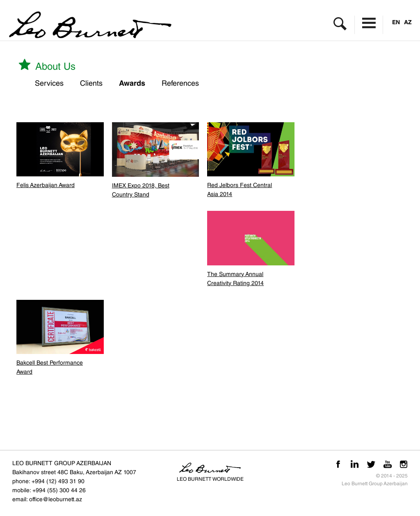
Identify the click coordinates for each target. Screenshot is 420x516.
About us (46, 65)
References (180, 83)
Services (49, 83)
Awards (132, 83)
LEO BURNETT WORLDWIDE (210, 479)
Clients (91, 83)
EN (396, 22)
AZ (408, 22)
